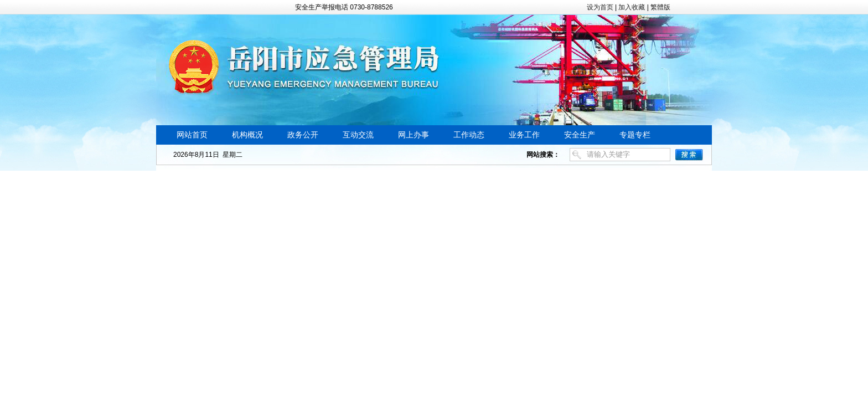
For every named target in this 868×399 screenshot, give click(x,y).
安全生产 (580, 135)
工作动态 (469, 135)
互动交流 (358, 135)
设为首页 (600, 7)
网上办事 (414, 135)
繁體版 (660, 7)
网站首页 (192, 135)
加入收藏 (632, 7)
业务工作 (524, 135)
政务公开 (303, 135)
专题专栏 (635, 135)
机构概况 (247, 135)
